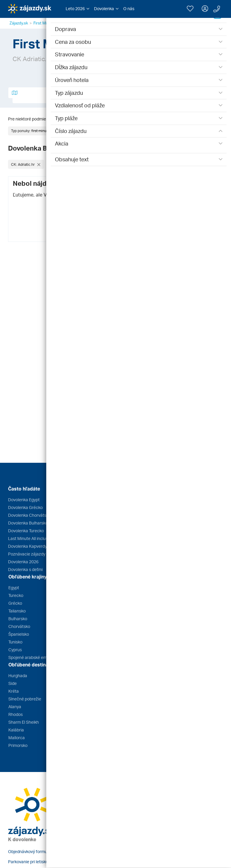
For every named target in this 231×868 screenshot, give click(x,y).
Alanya (15, 707)
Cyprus (15, 650)
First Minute (44, 23)
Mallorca (17, 738)
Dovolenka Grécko (25, 507)
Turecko (16, 595)
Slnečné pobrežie (25, 699)
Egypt (14, 588)
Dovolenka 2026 (23, 562)
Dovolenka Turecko (26, 531)
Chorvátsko (19, 626)
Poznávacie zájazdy (27, 554)
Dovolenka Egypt (24, 500)
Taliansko (17, 611)
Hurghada (18, 676)
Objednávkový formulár (30, 851)
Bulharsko (18, 619)
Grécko (15, 603)
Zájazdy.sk (19, 23)
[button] (77, 9)
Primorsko (18, 745)
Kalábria (16, 730)
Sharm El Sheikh (24, 722)
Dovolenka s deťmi (25, 569)
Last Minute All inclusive (31, 538)
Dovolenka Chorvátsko (29, 515)
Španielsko (19, 634)
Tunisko (15, 642)
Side (13, 683)
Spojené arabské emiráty (32, 657)
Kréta (14, 691)
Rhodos (16, 714)
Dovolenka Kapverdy (27, 546)
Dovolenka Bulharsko (28, 523)
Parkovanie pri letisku (28, 862)
